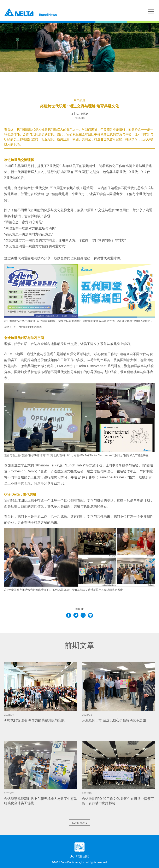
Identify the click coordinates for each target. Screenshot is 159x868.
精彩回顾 (79, 856)
